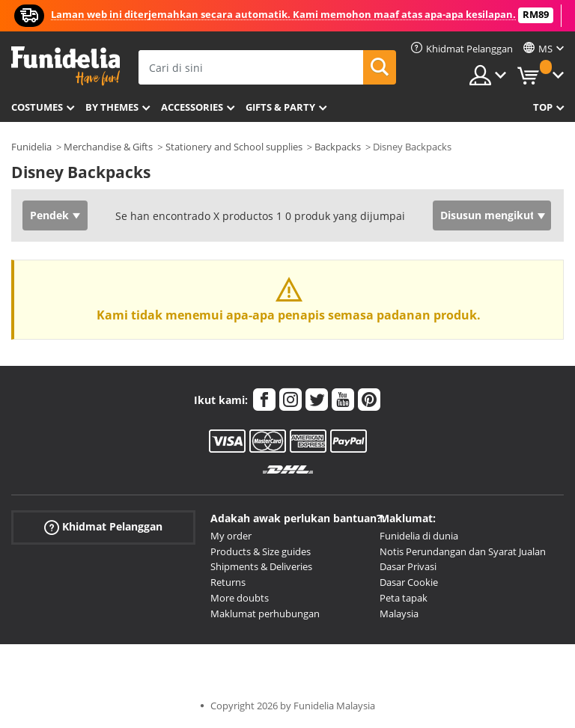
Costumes (37, 107)
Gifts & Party (280, 107)
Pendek (49, 215)
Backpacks (338, 147)
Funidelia (31, 147)
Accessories (192, 107)
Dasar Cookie (409, 582)
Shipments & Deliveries (261, 566)
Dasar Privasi (408, 566)
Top (543, 107)
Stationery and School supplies (234, 147)
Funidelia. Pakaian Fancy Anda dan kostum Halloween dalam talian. (66, 66)
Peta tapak (404, 598)
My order (231, 536)
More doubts (240, 598)
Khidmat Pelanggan (103, 527)
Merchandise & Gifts (108, 147)
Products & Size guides (261, 551)
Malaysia (399, 614)
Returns (228, 582)
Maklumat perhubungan (265, 614)
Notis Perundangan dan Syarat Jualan (463, 551)
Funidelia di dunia (419, 536)
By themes (112, 107)
